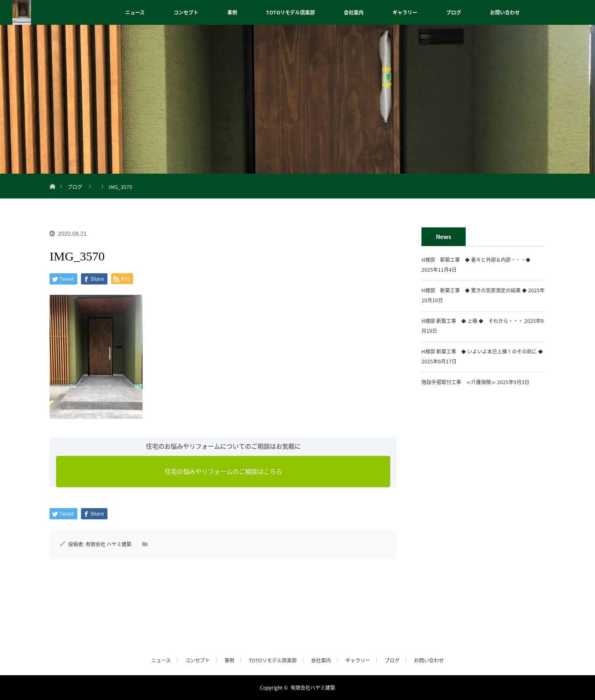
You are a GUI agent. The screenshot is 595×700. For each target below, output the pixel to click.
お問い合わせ (505, 12)
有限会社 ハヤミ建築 (108, 544)
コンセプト (186, 12)
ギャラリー (405, 12)
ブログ (454, 12)
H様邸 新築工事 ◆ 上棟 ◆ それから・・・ (472, 321)
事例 (232, 12)
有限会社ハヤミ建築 (313, 688)
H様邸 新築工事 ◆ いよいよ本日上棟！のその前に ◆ (482, 351)
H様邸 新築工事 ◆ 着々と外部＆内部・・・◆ (478, 260)
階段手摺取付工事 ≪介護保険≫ (459, 382)
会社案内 (354, 12)
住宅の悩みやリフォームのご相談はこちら (223, 471)
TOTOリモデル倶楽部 (290, 12)
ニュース (135, 12)
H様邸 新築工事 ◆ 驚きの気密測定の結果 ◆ (474, 290)
